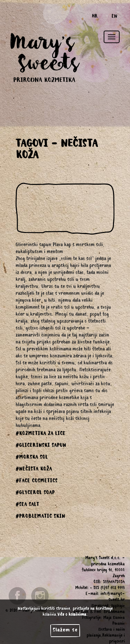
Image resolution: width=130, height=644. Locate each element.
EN (114, 17)
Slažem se (65, 630)
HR (95, 17)
